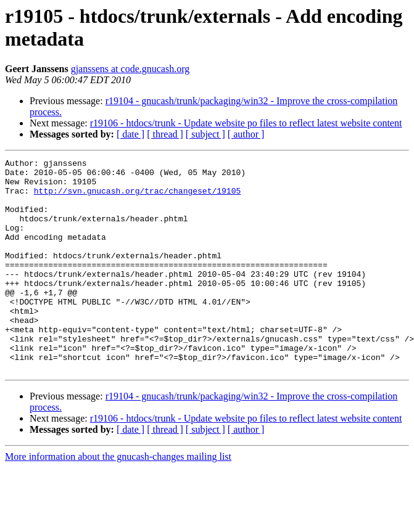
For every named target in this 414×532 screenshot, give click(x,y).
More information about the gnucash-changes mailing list (118, 499)
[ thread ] (165, 134)
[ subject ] (205, 134)
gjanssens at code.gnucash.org (130, 69)
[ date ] (130, 134)
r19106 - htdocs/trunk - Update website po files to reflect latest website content (246, 123)
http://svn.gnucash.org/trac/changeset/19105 (137, 198)
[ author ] (246, 134)
